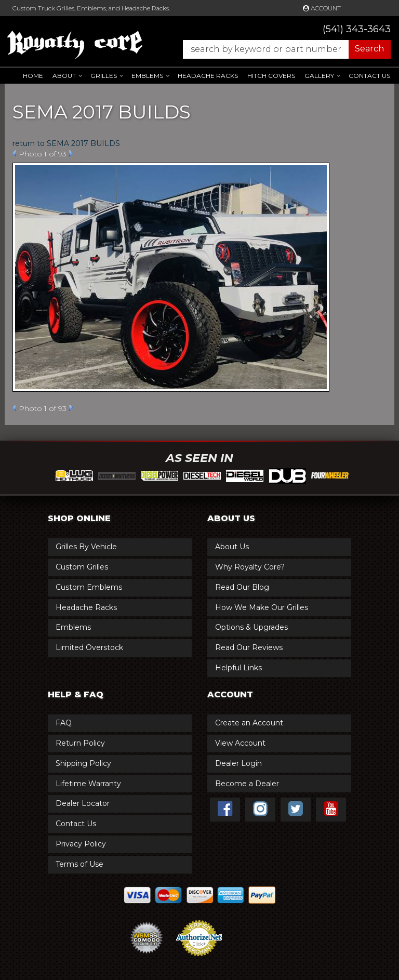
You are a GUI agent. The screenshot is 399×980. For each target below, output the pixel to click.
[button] (282, 49)
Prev (14, 153)
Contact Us (369, 76)
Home (33, 76)
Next (71, 153)
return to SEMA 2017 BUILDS (66, 143)
